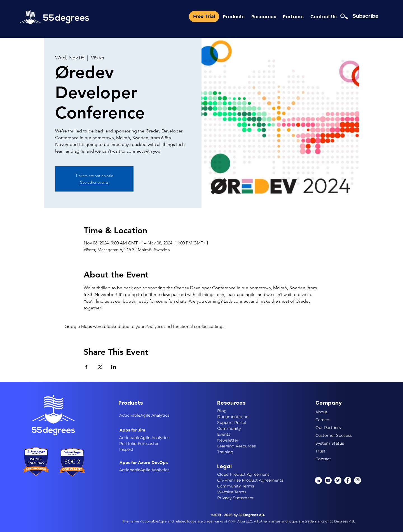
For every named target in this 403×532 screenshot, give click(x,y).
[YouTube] (328, 480)
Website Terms (232, 492)
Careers (323, 420)
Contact (323, 459)
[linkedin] (318, 480)
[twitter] (338, 480)
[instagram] (358, 480)
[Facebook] (348, 480)
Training (225, 452)
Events (224, 434)
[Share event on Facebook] (86, 367)
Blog (222, 411)
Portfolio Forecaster (139, 444)
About (321, 412)
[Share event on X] (100, 367)
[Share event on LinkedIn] (114, 367)
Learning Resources (236, 446)
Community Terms (236, 486)
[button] (293, 17)
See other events (94, 182)
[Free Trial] (204, 17)
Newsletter (228, 440)
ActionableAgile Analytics (144, 438)
